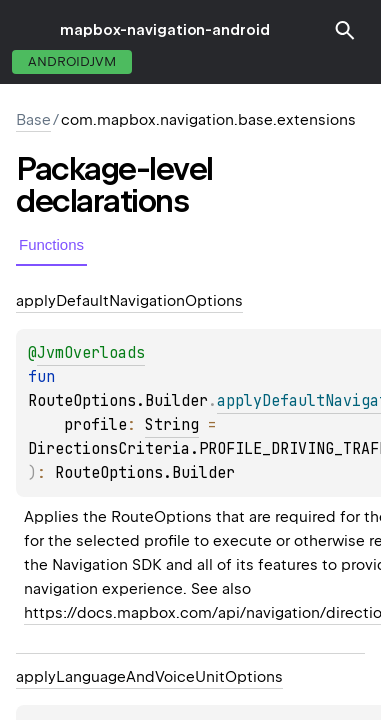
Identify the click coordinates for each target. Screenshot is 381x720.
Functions (51, 244)
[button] (345, 30)
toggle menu (30, 30)
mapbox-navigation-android (165, 30)
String (172, 425)
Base (33, 120)
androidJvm (72, 61)
